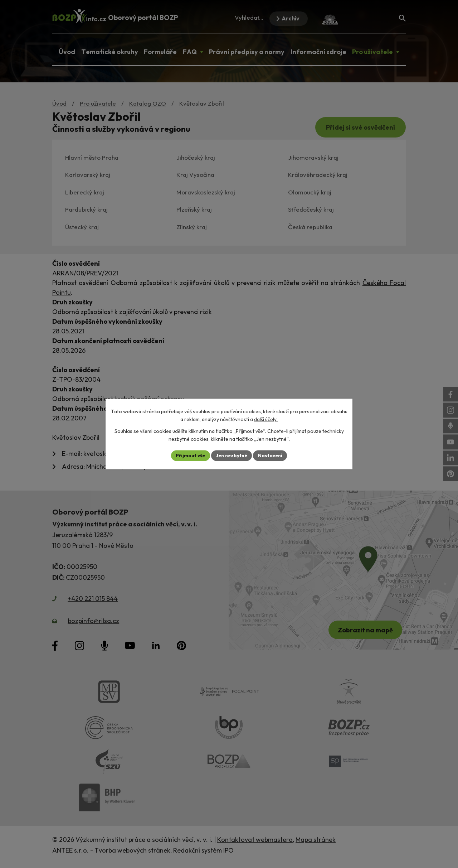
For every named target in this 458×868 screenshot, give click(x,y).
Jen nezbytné (232, 455)
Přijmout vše (188, 455)
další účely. (266, 419)
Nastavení (272, 455)
